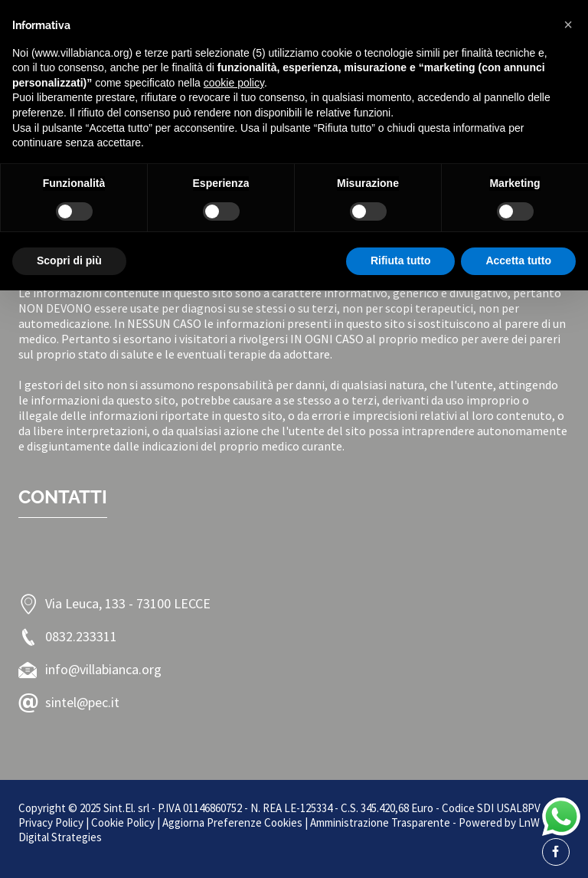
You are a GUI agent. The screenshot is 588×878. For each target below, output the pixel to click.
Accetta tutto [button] (518, 260)
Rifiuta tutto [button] (401, 260)
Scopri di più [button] (69, 260)
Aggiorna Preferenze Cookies (232, 822)
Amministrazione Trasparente (380, 822)
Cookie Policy (123, 822)
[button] (568, 25)
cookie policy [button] (234, 83)
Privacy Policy (51, 822)
